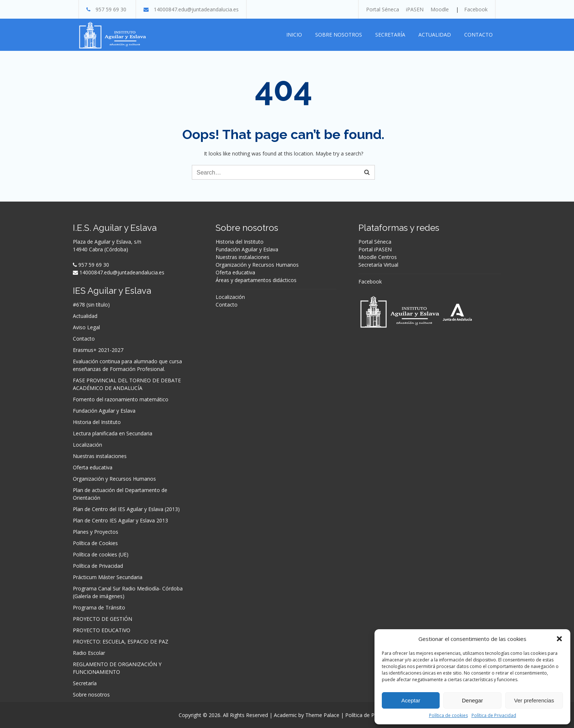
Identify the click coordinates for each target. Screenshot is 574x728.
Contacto (478, 35)
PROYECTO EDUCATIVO (102, 630)
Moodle (440, 9)
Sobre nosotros (339, 35)
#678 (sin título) (91, 305)
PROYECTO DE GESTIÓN (102, 619)
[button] (559, 639)
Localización (87, 445)
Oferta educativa (93, 467)
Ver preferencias (534, 700)
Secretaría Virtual (378, 265)
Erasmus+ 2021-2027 (98, 350)
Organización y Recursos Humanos (114, 479)
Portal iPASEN (375, 249)
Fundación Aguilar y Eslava (104, 411)
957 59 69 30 (111, 9)
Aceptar (411, 700)
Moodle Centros (378, 257)
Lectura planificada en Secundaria (113, 433)
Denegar (473, 700)
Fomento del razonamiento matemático (121, 399)
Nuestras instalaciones (100, 456)
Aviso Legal (86, 327)
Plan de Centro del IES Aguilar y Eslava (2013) (126, 509)
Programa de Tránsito (99, 607)
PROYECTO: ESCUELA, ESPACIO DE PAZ (121, 641)
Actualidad (435, 35)
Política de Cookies (95, 543)
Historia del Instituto (97, 422)
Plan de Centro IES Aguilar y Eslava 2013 (120, 520)
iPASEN (415, 9)
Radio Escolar (89, 653)
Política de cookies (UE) (101, 554)
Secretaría (390, 35)
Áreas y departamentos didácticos (256, 280)
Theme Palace (322, 715)
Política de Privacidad (494, 715)
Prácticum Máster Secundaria (108, 577)
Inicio (294, 35)
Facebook (476, 9)
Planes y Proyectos (96, 532)
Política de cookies (448, 715)
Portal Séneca (383, 9)
